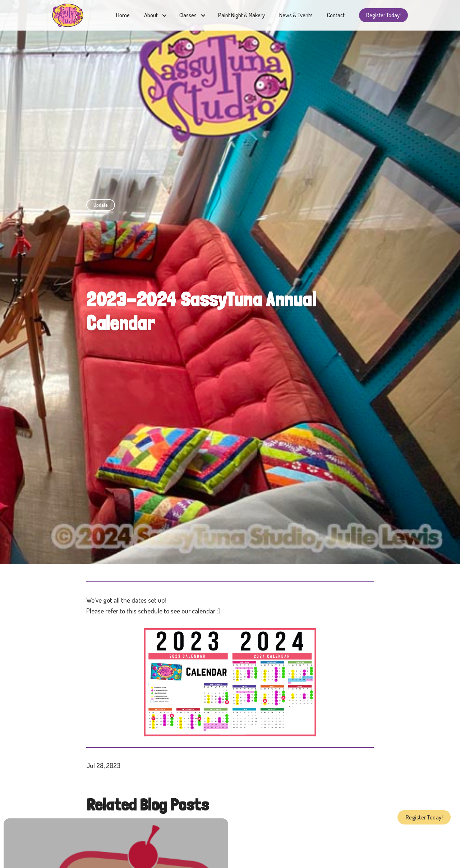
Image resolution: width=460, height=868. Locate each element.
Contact (336, 15)
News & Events (296, 15)
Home (123, 15)
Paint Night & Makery (241, 15)
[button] (155, 15)
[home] (68, 15)
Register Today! (383, 15)
